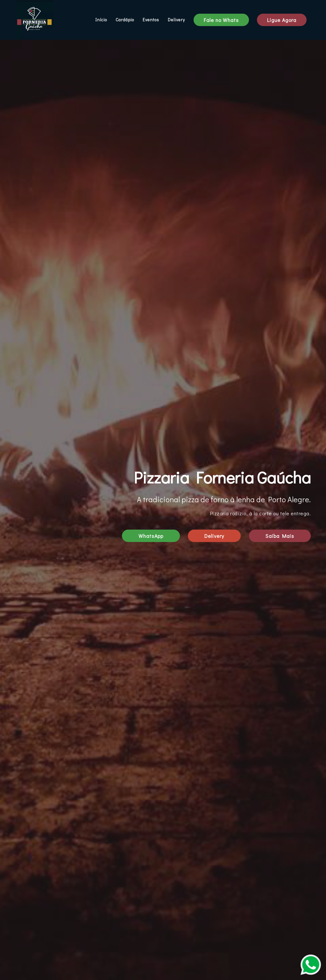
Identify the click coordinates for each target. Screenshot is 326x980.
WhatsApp (151, 536)
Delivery (176, 20)
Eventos (151, 20)
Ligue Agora (282, 20)
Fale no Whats (221, 20)
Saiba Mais (280, 536)
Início (101, 20)
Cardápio (125, 20)
